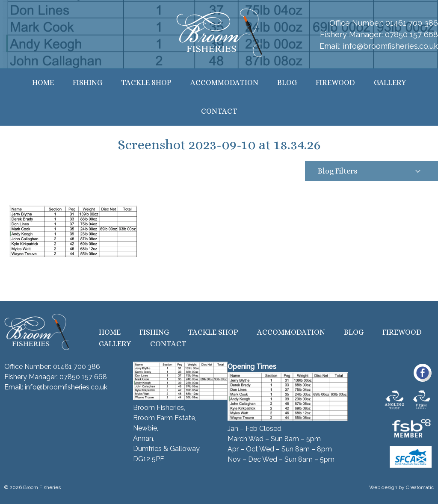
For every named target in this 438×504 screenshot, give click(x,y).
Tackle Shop (146, 83)
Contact (219, 111)
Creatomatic (420, 487)
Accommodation (224, 83)
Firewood (335, 83)
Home (43, 83)
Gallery (390, 83)
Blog (287, 83)
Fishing (87, 83)
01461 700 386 (412, 23)
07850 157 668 (411, 34)
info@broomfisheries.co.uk (390, 46)
